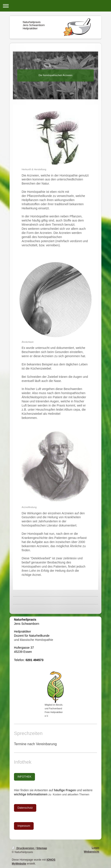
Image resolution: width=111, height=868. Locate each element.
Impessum (24, 826)
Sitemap (42, 848)
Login (95, 848)
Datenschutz (25, 808)
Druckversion (23, 848)
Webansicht (92, 852)
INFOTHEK (24, 777)
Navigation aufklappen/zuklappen (55, 6)
